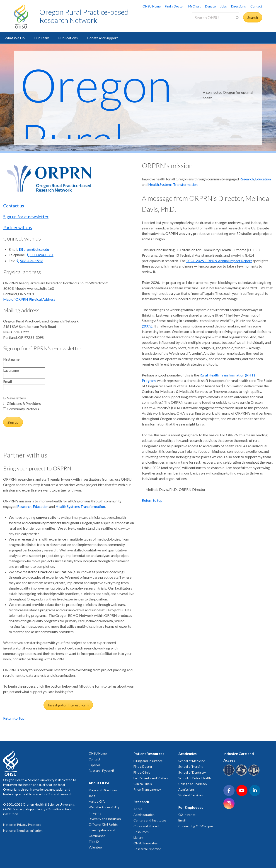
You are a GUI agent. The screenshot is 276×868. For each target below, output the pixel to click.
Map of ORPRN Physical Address (29, 299)
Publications (68, 38)
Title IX (94, 842)
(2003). (148, 326)
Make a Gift (97, 801)
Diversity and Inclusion (105, 819)
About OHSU (100, 783)
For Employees (191, 807)
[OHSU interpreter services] (255, 775)
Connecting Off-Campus (196, 826)
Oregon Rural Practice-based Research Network (84, 16)
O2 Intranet (187, 815)
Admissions (186, 789)
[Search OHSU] (215, 18)
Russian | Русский (101, 771)
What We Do (15, 38)
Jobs (224, 6)
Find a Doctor (174, 6)
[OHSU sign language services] (242, 775)
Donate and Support (102, 38)
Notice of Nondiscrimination (23, 830)
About (138, 809)
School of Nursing (191, 766)
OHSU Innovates (146, 843)
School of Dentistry (192, 772)
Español (94, 765)
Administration (144, 815)
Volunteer (96, 847)
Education (41, 506)
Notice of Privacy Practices (22, 825)
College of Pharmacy (193, 784)
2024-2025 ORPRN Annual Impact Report (219, 261)
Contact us (13, 206)
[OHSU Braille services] (230, 775)
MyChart (195, 6)
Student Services (191, 795)
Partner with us (17, 228)
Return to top (152, 500)
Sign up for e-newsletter (26, 217)
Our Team (41, 38)
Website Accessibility (104, 807)
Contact (256, 6)
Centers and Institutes (150, 820)
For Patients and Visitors (151, 778)
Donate (210, 6)
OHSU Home (152, 6)
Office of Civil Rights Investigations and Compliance (103, 830)
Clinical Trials (143, 784)
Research (24, 506)
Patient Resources (149, 754)
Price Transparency (147, 789)
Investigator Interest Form (68, 705)
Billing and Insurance (148, 761)
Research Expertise (147, 849)
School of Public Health (195, 778)
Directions (238, 6)
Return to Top (14, 718)
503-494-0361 (42, 255)
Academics (188, 754)
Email (182, 820)
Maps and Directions (103, 790)
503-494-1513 (31, 261)
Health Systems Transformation (80, 506)
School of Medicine (192, 761)
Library (138, 837)
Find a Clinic (142, 772)
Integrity (95, 813)
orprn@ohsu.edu (36, 249)
